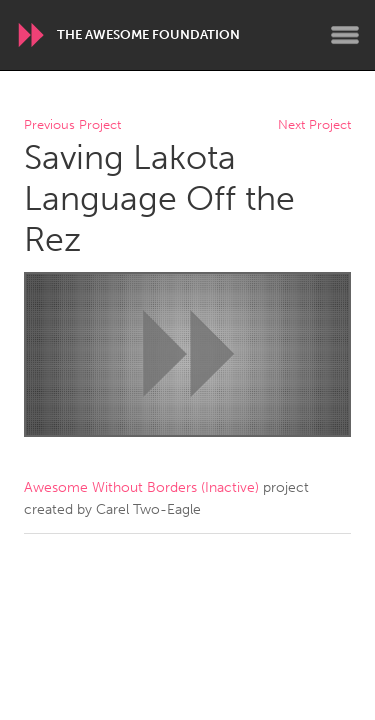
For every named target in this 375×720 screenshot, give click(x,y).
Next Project (314, 125)
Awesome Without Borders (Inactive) (141, 487)
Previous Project (72, 125)
